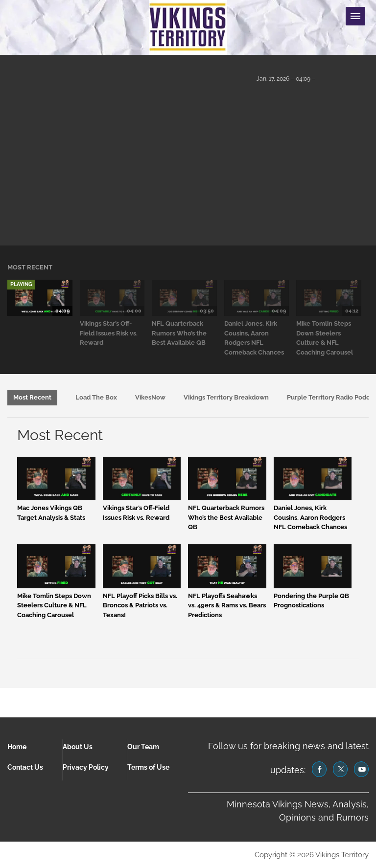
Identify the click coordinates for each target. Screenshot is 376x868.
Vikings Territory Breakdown (226, 397)
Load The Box (96, 397)
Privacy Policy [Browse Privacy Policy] (86, 767)
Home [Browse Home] (17, 747)
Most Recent (32, 397)
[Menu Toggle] (355, 16)
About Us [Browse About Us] (78, 747)
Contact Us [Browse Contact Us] (25, 767)
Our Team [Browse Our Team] (143, 747)
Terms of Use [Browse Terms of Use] (148, 767)
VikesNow (150, 397)
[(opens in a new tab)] (319, 769)
